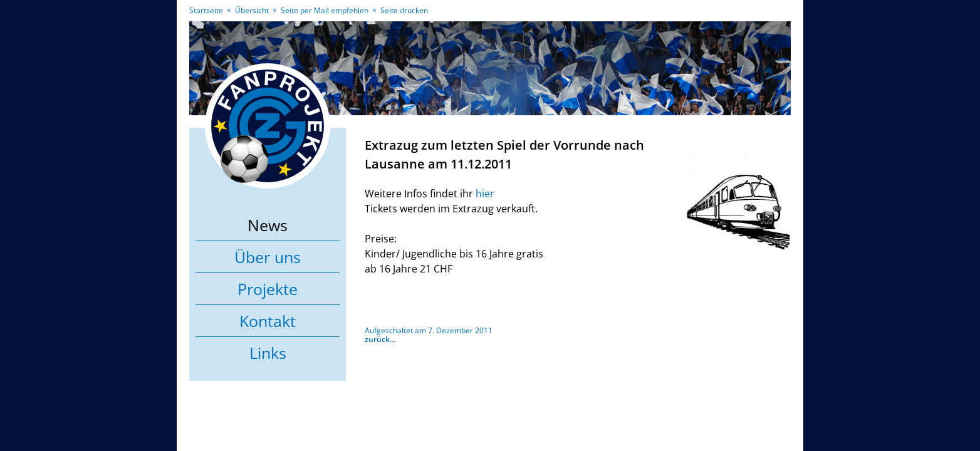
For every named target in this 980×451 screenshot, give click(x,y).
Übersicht (252, 10)
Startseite (206, 10)
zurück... (380, 339)
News (268, 225)
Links (268, 353)
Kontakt (268, 321)
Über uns (268, 257)
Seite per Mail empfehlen (325, 10)
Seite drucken (404, 10)
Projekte (268, 289)
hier (485, 194)
